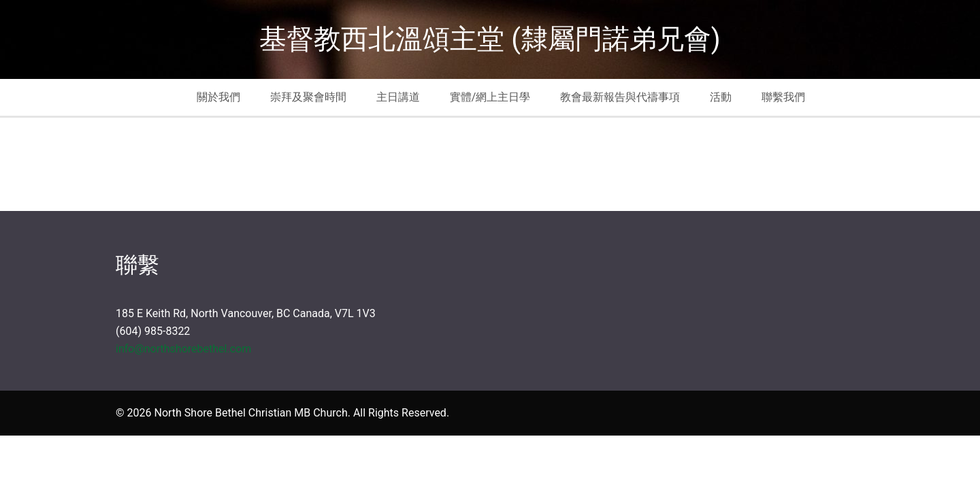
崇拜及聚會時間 (308, 97)
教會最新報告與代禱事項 (620, 97)
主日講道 (398, 97)
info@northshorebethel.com (183, 349)
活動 (721, 97)
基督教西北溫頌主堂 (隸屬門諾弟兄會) (490, 39)
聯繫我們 (783, 97)
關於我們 (218, 97)
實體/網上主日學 (490, 97)
